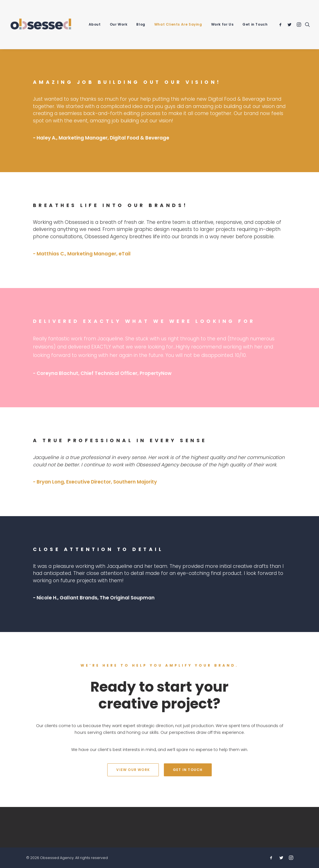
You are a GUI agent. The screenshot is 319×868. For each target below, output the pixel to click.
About (95, 24)
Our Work (119, 24)
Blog (141, 24)
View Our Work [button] (133, 770)
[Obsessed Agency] (41, 24)
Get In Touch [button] (188, 770)
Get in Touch (255, 24)
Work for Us (222, 24)
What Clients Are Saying (178, 24)
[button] (281, 24)
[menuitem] (95, 24)
